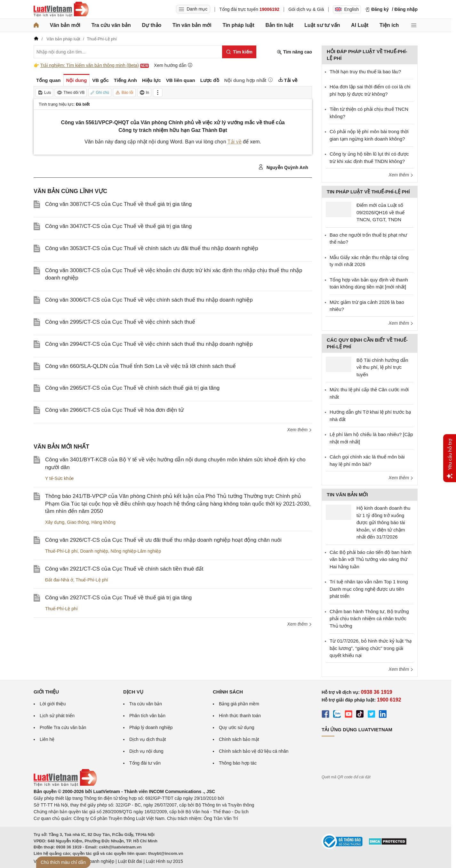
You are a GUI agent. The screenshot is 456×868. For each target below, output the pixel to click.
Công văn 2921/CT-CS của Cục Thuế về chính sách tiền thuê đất (124, 569)
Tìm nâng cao (294, 52)
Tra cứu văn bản (111, 25)
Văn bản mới (65, 25)
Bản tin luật (279, 25)
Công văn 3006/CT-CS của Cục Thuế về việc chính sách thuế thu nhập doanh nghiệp (149, 300)
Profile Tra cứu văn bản (63, 727)
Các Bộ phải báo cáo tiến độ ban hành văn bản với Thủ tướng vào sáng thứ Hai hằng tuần (371, 559)
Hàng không (103, 522)
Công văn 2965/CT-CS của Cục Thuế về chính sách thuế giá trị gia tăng (132, 388)
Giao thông (78, 522)
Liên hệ (47, 739)
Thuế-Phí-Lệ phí (61, 551)
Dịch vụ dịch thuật (148, 739)
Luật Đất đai (130, 861)
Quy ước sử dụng (237, 727)
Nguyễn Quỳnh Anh (283, 167)
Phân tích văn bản (147, 716)
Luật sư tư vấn (322, 25)
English (347, 9)
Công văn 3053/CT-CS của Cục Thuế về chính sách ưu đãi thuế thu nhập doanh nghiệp (152, 248)
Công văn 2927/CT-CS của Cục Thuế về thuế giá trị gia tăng (118, 598)
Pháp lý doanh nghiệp (151, 727)
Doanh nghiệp (94, 551)
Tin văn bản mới (192, 25)
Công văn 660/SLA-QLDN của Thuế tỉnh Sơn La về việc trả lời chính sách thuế (140, 366)
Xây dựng (55, 522)
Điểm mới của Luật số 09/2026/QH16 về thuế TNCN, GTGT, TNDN (380, 212)
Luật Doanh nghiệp (95, 861)
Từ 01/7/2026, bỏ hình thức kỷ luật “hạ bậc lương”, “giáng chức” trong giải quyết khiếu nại (371, 648)
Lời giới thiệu (53, 704)
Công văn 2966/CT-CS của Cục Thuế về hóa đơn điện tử (114, 410)
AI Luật (360, 25)
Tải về (235, 142)
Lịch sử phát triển (57, 716)
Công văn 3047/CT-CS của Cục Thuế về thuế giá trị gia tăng (118, 226)
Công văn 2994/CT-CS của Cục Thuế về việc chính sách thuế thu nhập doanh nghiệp (149, 344)
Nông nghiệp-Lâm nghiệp (136, 551)
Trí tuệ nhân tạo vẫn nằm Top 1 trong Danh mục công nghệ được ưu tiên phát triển (369, 589)
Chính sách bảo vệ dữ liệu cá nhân (254, 751)
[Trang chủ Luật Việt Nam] (61, 9)
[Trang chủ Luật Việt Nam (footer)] (65, 785)
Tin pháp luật (238, 25)
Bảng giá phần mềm (239, 704)
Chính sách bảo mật (239, 739)
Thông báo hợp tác (238, 763)
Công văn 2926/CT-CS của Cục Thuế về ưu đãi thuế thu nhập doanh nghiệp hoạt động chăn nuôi (163, 540)
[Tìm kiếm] (239, 52)
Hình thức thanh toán (240, 716)
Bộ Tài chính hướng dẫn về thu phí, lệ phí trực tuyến (382, 367)
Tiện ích (389, 25)
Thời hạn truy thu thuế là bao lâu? (365, 72)
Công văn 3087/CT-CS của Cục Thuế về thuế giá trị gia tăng (118, 204)
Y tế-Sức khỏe (59, 478)
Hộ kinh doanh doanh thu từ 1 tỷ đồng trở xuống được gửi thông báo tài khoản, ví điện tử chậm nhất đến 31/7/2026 (383, 522)
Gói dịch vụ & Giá (306, 9)
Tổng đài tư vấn (145, 763)
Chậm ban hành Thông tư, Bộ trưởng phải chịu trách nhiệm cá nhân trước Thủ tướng (369, 619)
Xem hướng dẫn (173, 65)
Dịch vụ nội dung (146, 751)
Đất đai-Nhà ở (59, 580)
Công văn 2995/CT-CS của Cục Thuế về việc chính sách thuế (120, 322)
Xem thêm (300, 430)
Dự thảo (152, 25)
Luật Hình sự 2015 (164, 861)
